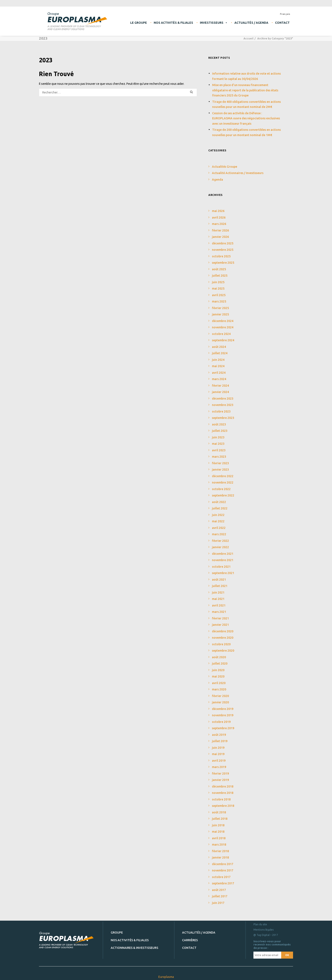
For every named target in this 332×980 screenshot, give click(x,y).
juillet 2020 (220, 664)
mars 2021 (219, 612)
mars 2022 (219, 534)
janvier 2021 (220, 625)
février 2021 (220, 618)
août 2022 (219, 502)
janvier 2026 (220, 237)
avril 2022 (219, 528)
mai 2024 (218, 366)
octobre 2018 (221, 799)
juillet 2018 (220, 819)
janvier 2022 (220, 547)
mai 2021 (218, 599)
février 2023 (220, 463)
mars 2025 (219, 301)
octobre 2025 (221, 256)
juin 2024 (218, 360)
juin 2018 (218, 825)
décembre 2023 (223, 399)
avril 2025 (219, 295)
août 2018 (219, 812)
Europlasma (166, 977)
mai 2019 (218, 754)
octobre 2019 (221, 722)
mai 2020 (218, 676)
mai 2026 (218, 211)
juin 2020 (218, 670)
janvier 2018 (220, 857)
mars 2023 (219, 457)
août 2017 (219, 890)
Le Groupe (139, 23)
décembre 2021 (223, 554)
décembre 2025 (223, 243)
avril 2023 (219, 450)
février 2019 (220, 774)
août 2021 (219, 580)
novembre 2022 (223, 482)
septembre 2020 (223, 651)
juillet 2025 (220, 276)
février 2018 (220, 851)
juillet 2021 (220, 586)
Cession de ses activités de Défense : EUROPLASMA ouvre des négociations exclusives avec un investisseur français (246, 118)
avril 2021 (219, 605)
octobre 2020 (221, 644)
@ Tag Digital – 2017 (266, 935)
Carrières (190, 940)
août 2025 (219, 269)
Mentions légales (264, 929)
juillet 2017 (220, 896)
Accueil (248, 38)
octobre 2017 (221, 877)
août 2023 (219, 424)
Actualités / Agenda (251, 23)
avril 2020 (219, 683)
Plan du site (260, 924)
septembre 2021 (223, 573)
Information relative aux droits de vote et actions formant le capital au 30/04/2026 (246, 76)
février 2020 (220, 696)
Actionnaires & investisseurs (134, 948)
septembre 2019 (223, 728)
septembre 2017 (223, 883)
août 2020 (219, 657)
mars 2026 (219, 224)
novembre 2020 (223, 638)
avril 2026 (219, 217)
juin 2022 (218, 515)
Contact (282, 23)
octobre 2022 (221, 489)
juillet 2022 (220, 508)
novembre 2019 (223, 715)
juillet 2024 (220, 353)
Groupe (117, 933)
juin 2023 (218, 437)
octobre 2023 (221, 411)
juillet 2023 (220, 431)
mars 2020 (219, 689)
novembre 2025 (223, 250)
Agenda (217, 180)
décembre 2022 (223, 476)
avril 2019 (219, 761)
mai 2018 (218, 832)
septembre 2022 (223, 495)
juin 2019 (218, 748)
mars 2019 (219, 767)
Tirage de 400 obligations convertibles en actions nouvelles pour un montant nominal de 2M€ (246, 104)
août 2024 (219, 347)
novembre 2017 (223, 870)
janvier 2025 (220, 314)
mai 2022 (218, 521)
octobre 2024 (221, 334)
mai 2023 (218, 444)
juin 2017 (218, 903)
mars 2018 (219, 845)
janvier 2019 (220, 780)
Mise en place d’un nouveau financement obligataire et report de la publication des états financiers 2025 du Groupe (245, 90)
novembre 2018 (223, 793)
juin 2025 (218, 282)
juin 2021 (218, 592)
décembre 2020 (223, 631)
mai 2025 (218, 289)
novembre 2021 (223, 560)
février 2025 (220, 308)
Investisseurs (214, 23)
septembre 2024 (223, 340)
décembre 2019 (223, 709)
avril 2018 (219, 838)
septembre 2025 (223, 263)
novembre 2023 (223, 405)
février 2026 (220, 230)
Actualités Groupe (225, 167)
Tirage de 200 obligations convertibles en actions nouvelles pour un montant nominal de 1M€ (246, 132)
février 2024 (220, 386)
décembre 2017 (223, 864)
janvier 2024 (220, 392)
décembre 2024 (223, 321)
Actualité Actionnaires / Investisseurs (238, 173)
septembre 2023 (223, 418)
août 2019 (219, 735)
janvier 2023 (220, 470)
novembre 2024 (223, 327)
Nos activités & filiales (173, 23)
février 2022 (220, 541)
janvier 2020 (220, 702)
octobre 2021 (221, 567)
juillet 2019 (220, 741)
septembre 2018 (223, 806)
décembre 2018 (223, 786)
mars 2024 (219, 379)
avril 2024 (219, 373)
